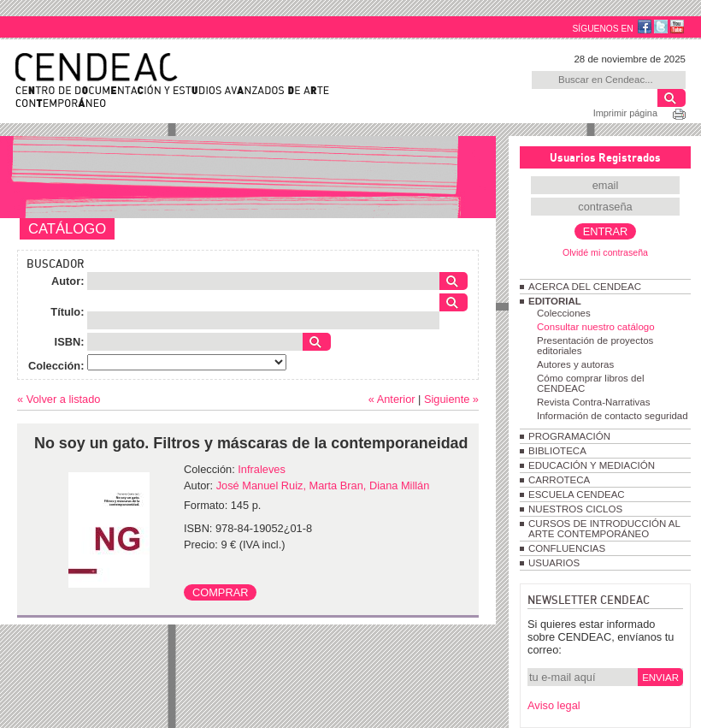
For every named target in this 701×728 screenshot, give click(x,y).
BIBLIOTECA (557, 451)
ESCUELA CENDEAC (577, 494)
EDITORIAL (555, 301)
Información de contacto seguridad (613, 416)
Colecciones (564, 313)
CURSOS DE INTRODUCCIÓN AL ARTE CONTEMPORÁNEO (604, 529)
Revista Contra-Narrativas (593, 402)
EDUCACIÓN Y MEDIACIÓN (592, 465)
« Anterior (392, 399)
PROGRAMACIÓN (569, 436)
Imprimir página (625, 113)
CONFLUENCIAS (567, 548)
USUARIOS (554, 563)
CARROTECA (559, 480)
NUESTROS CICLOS (575, 509)
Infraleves (261, 469)
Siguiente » (451, 399)
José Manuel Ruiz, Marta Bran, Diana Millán (323, 485)
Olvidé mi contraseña (605, 252)
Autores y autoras (575, 364)
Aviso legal (554, 705)
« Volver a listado (59, 399)
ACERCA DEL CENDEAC (585, 287)
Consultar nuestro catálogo (596, 327)
